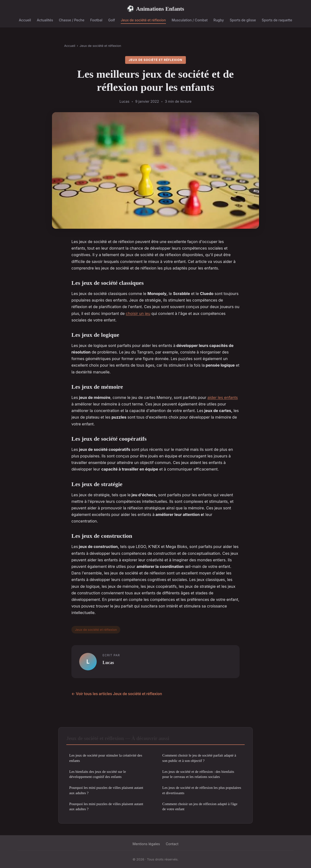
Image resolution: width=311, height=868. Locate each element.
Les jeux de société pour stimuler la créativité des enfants (106, 758)
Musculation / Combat (190, 20)
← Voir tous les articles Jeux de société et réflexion (117, 694)
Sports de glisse (243, 20)
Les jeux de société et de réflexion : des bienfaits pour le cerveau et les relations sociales (198, 774)
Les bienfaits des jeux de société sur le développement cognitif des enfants (98, 774)
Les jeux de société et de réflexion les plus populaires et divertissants (202, 790)
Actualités (45, 20)
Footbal (96, 20)
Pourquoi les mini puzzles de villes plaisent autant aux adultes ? (106, 790)
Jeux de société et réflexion (143, 20)
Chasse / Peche (72, 20)
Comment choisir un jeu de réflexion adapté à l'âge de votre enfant (200, 806)
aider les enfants (223, 397)
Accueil (25, 20)
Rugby (219, 20)
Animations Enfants (155, 9)
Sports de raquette (277, 20)
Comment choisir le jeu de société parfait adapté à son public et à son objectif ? (199, 758)
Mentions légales (146, 844)
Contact (172, 844)
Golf (112, 20)
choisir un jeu (138, 313)
